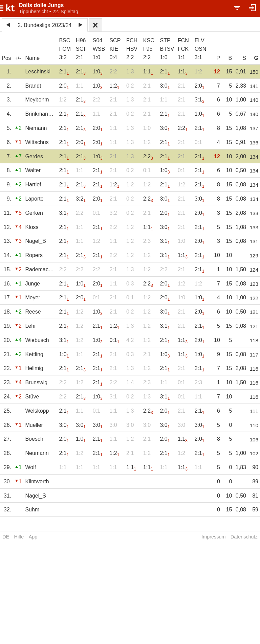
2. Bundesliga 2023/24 (45, 25)
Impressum (213, 537)
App (33, 537)
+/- (18, 58)
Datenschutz (244, 537)
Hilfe (19, 537)
